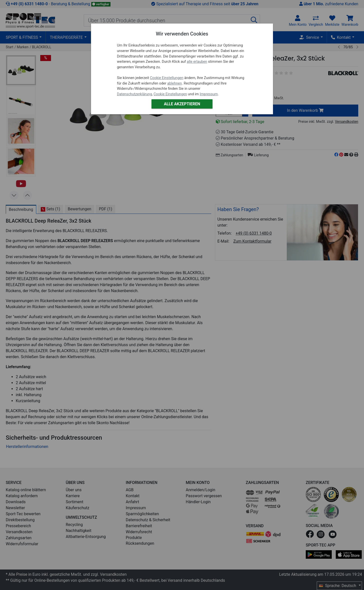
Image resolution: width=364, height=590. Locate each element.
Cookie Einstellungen (167, 78)
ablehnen (175, 83)
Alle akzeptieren (182, 104)
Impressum (209, 94)
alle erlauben (197, 62)
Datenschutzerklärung (134, 94)
